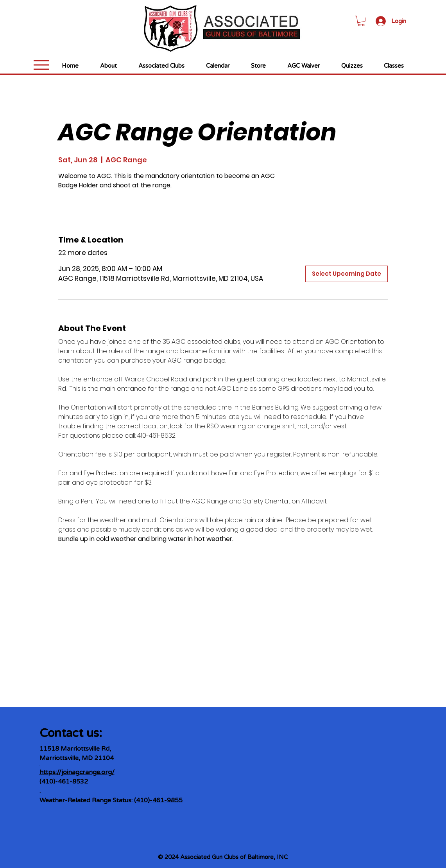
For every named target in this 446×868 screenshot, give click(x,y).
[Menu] (42, 65)
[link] (361, 21)
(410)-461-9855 (158, 800)
